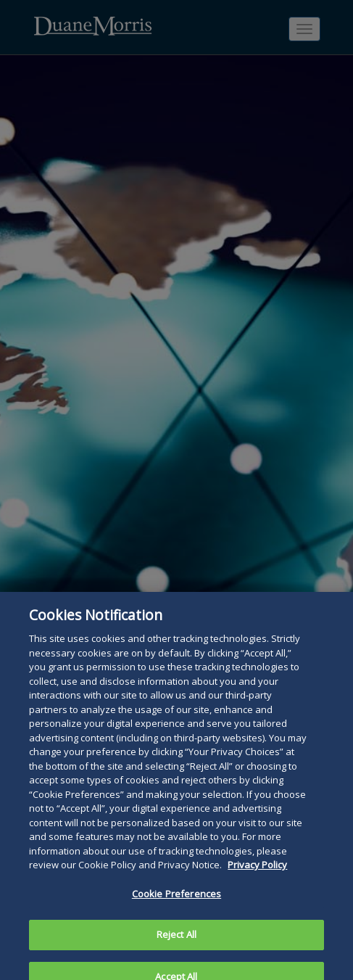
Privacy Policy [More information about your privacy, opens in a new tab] (257, 870)
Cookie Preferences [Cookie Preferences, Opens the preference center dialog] (176, 899)
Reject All (176, 940)
